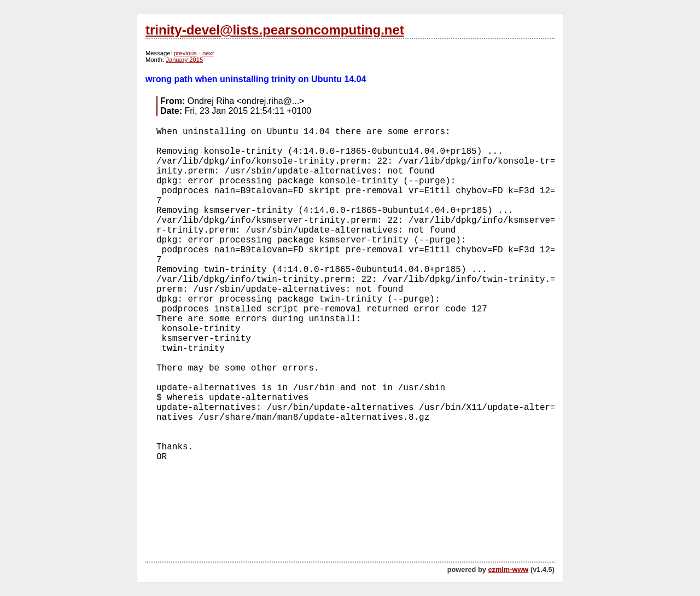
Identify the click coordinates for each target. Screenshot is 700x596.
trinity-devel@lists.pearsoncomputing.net (275, 30)
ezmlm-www (508, 569)
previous (185, 53)
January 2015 (184, 60)
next (208, 53)
